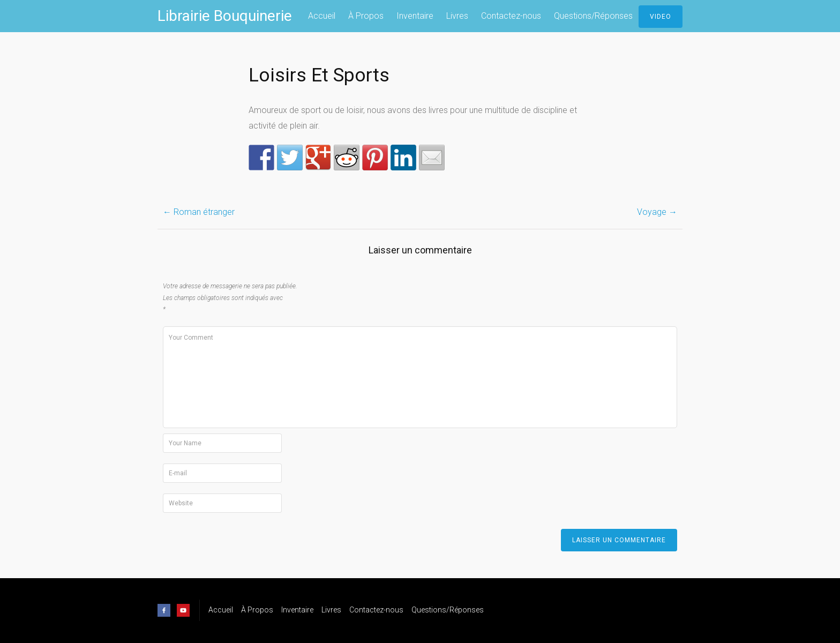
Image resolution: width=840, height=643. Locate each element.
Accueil (322, 16)
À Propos (366, 16)
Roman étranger (199, 212)
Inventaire (415, 16)
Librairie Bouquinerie (225, 16)
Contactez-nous (511, 16)
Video (661, 17)
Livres (457, 16)
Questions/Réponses (593, 16)
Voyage (657, 212)
